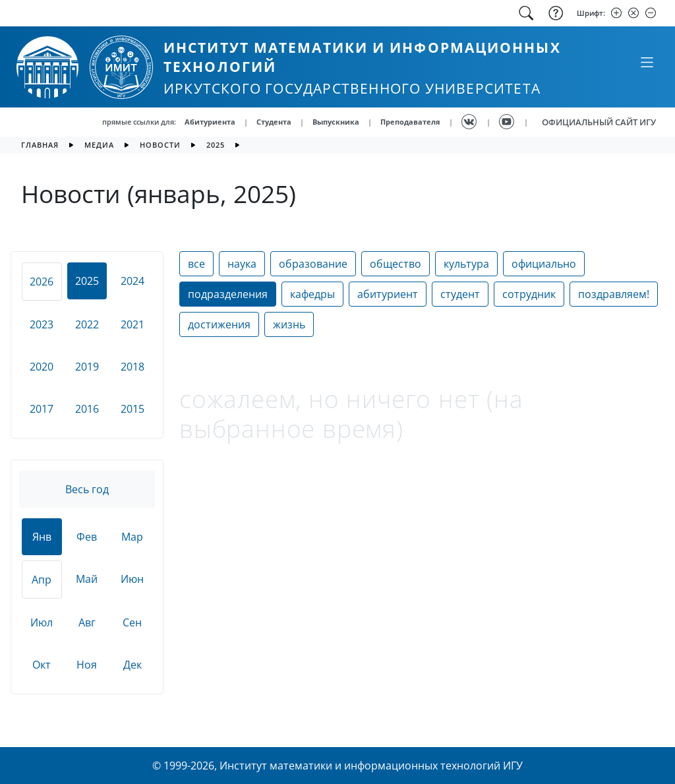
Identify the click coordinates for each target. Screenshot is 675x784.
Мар (132, 537)
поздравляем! (614, 294)
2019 (87, 367)
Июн (132, 579)
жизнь (289, 324)
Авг (87, 622)
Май (87, 579)
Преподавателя (410, 122)
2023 (42, 324)
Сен (132, 622)
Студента (274, 122)
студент (460, 294)
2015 (132, 409)
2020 (42, 367)
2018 (132, 367)
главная (40, 145)
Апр (42, 580)
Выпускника (336, 122)
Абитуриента (210, 122)
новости (160, 145)
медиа (99, 145)
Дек (132, 665)
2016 (87, 409)
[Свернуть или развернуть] (647, 62)
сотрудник (529, 294)
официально (544, 264)
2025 (216, 145)
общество (396, 264)
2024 (132, 281)
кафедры (312, 294)
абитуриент (388, 294)
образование (313, 264)
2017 (42, 409)
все (196, 264)
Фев (87, 537)
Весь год (87, 489)
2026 (42, 282)
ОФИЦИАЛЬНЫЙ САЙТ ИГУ (599, 122)
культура (466, 264)
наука (242, 264)
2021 (132, 324)
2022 (87, 324)
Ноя (87, 665)
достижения (219, 324)
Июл (42, 622)
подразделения (228, 294)
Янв (42, 537)
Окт (42, 665)
